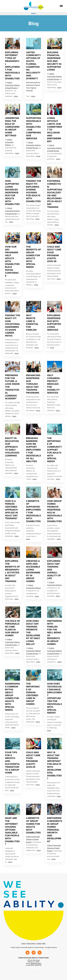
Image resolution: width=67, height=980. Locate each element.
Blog (44, 943)
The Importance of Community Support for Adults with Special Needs (54, 450)
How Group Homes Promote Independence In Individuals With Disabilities (54, 511)
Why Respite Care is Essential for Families (32, 323)
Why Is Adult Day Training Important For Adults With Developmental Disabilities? (54, 765)
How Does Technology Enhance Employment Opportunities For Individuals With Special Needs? (54, 698)
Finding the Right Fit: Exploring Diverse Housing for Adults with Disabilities (34, 191)
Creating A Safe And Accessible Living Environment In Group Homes (33, 571)
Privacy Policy (31, 943)
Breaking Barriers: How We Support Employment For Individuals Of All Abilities (33, 450)
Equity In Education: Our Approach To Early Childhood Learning (12, 447)
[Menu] (61, 6)
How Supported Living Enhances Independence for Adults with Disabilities (12, 192)
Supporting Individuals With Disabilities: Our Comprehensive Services (34, 128)
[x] (40, 953)
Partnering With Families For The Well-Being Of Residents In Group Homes (54, 632)
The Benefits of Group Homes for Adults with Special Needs (33, 257)
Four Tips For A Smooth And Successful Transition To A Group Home (12, 763)
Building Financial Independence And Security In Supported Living (54, 61)
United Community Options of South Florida (12, 85)
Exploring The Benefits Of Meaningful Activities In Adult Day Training (12, 571)
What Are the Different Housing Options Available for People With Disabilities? (12, 831)
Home (23, 943)
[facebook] (28, 953)
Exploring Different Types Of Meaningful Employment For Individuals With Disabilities (12, 65)
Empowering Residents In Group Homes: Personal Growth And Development (55, 830)
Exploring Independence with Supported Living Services (54, 323)
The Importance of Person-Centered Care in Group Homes (33, 694)
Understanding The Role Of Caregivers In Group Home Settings (12, 127)
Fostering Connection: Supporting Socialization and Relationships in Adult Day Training (55, 194)
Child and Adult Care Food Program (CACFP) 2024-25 (33, 760)
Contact (39, 943)
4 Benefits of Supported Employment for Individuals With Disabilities (33, 511)
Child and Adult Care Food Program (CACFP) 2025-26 (54, 254)
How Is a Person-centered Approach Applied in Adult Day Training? (11, 510)
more (16, 96)
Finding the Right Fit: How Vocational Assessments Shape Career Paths (13, 325)
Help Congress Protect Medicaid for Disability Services (53, 384)
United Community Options (9, 142)
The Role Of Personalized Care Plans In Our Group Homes (13, 628)
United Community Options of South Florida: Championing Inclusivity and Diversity (33, 65)
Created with (34, 971)
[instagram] (34, 953)
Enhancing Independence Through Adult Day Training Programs (33, 384)
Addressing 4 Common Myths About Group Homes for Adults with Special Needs (12, 697)
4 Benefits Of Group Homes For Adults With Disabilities (33, 825)
